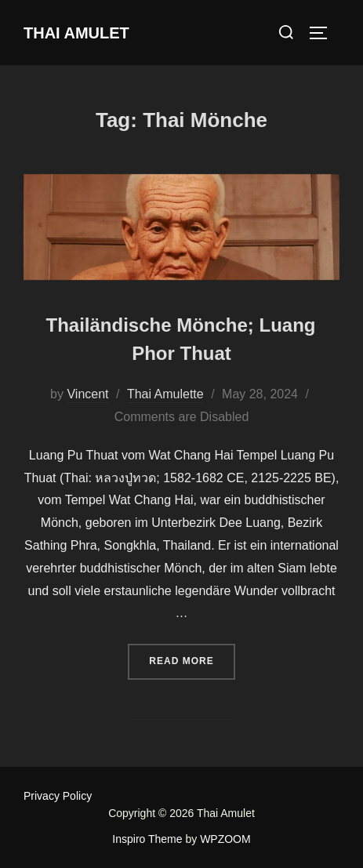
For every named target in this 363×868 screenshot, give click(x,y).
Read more (192, 659)
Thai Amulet (76, 33)
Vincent (87, 394)
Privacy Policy (58, 796)
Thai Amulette (165, 394)
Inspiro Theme (147, 839)
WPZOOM (225, 839)
